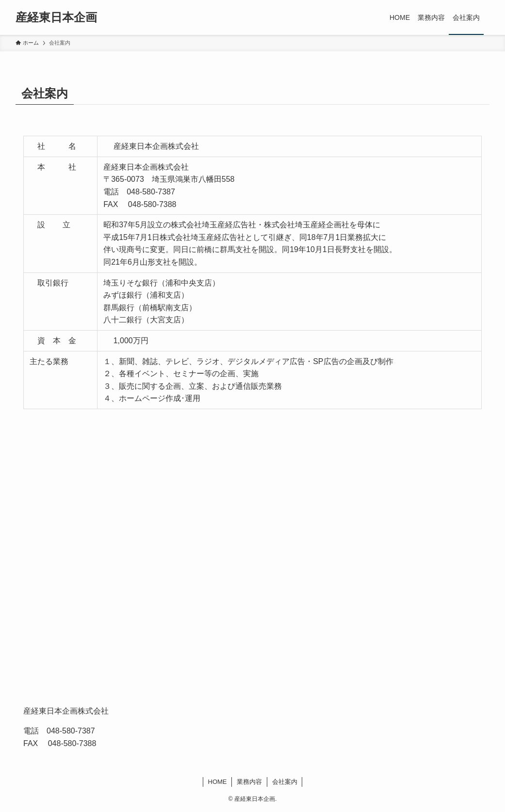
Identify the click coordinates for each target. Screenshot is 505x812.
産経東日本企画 (56, 17)
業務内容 (249, 782)
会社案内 (285, 782)
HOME (218, 782)
